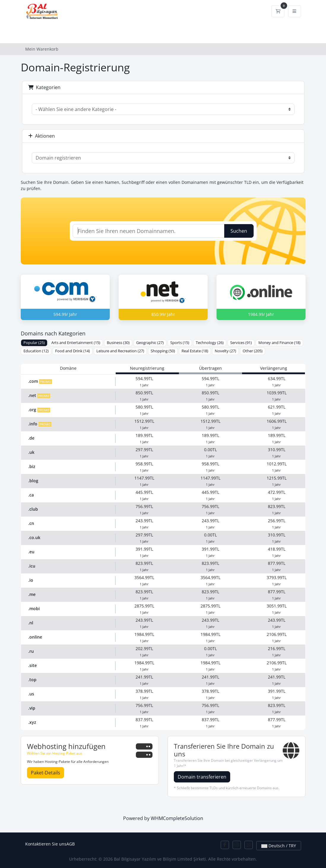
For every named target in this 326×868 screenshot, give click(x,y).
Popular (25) (34, 343)
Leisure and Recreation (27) (120, 351)
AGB (71, 844)
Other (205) (253, 351)
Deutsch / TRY (279, 846)
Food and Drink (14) (73, 351)
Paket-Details (46, 773)
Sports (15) (180, 343)
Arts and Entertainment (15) (76, 343)
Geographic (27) (150, 343)
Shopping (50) (163, 351)
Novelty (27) (225, 351)
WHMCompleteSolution (177, 818)
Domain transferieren (202, 777)
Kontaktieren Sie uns (46, 844)
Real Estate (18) (195, 351)
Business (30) (118, 343)
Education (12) (36, 351)
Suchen (239, 231)
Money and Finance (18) (279, 343)
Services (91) (241, 343)
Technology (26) (210, 343)
